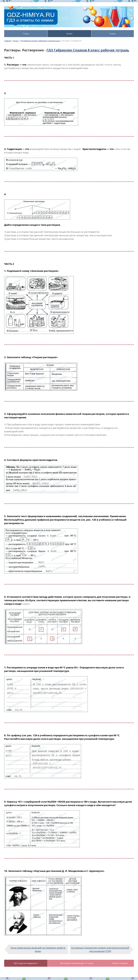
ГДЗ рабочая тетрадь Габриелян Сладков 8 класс (40, 41)
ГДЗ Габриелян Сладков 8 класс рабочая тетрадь (88, 50)
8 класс (69, 34)
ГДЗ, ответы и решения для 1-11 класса (77, 963)
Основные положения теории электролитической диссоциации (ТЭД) (100, 949)
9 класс (113, 34)
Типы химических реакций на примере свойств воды (38, 949)
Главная (8, 41)
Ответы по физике (120, 963)
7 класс (26, 34)
